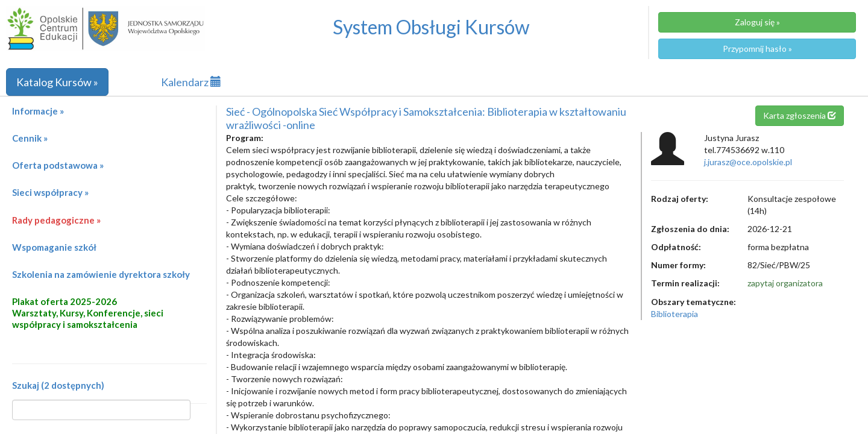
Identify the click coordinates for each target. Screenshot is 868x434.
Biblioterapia (675, 314)
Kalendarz (191, 82)
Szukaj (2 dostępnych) (58, 385)
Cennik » (30, 138)
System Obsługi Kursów (431, 27)
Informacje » (38, 111)
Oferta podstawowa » (58, 165)
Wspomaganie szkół (54, 247)
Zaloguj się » (757, 22)
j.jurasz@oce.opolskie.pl (748, 162)
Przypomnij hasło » (757, 49)
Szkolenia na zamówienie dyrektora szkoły (101, 274)
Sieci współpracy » (50, 192)
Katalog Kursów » (57, 82)
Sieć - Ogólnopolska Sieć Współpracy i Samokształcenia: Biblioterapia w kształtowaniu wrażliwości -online (426, 118)
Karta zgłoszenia (800, 115)
